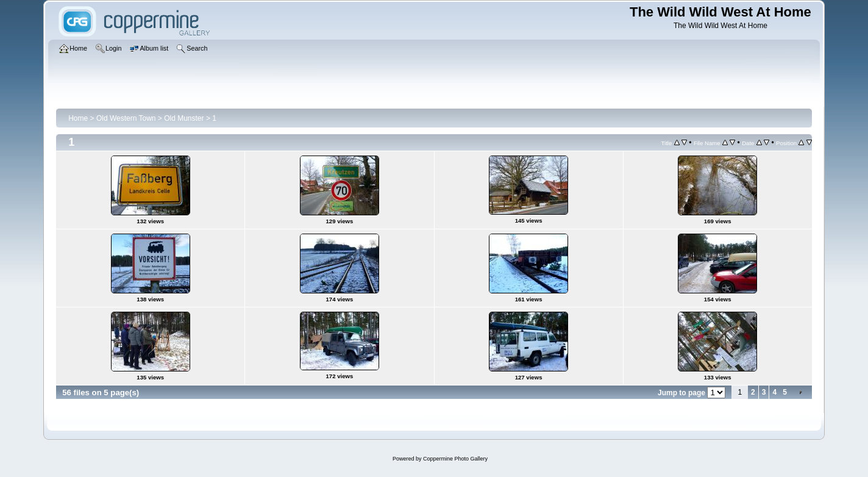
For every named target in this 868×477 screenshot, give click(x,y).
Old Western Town (126, 118)
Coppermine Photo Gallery (455, 459)
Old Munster (184, 118)
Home (78, 118)
